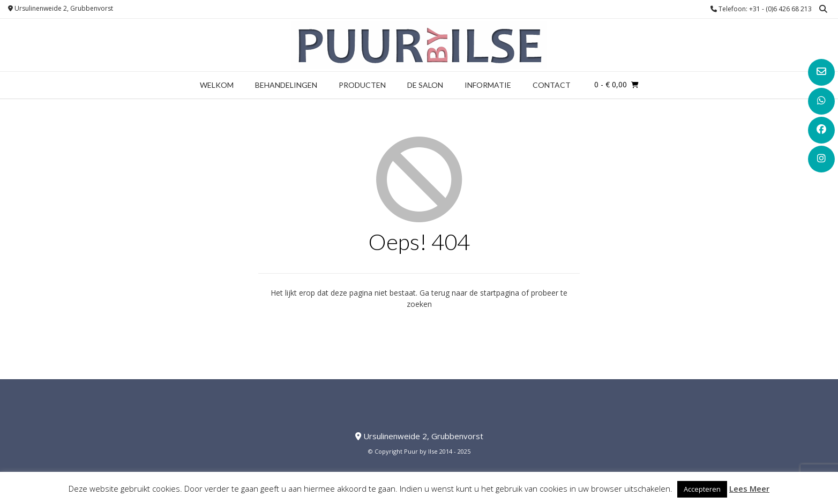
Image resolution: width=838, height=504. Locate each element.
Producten (362, 85)
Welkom (217, 85)
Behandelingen (286, 85)
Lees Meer (749, 488)
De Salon (425, 85)
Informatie (488, 85)
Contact (552, 85)
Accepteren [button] (702, 489)
